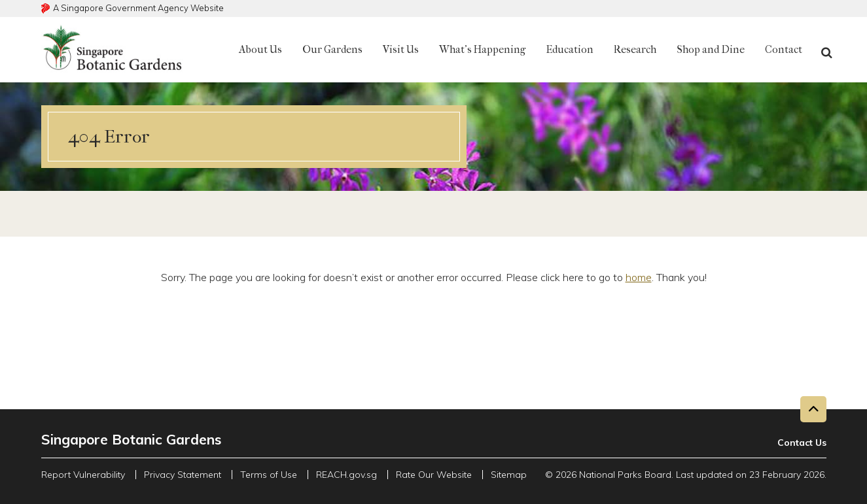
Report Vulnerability (83, 475)
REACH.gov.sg (346, 475)
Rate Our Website (434, 475)
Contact (784, 49)
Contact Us (802, 443)
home (639, 277)
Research (635, 49)
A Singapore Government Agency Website (138, 8)
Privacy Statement (183, 475)
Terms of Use (269, 475)
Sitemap (509, 475)
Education (570, 49)
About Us (260, 49)
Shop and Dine (711, 49)
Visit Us (401, 49)
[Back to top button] (813, 409)
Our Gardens (332, 49)
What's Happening (482, 49)
